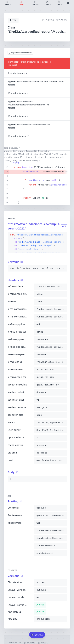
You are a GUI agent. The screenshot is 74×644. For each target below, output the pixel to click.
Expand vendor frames (20, 53)
